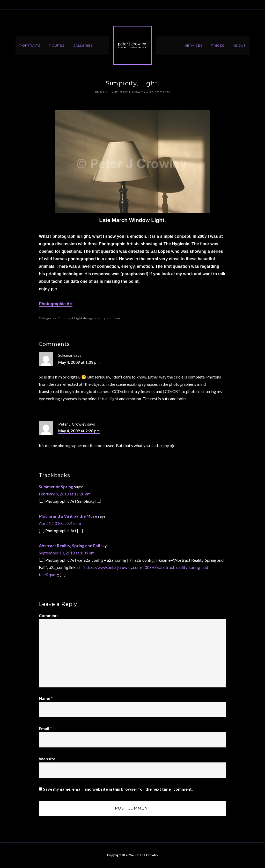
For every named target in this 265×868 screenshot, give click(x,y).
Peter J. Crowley (132, 45)
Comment (48, 615)
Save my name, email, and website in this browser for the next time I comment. (118, 789)
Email (45, 728)
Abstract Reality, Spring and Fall (69, 546)
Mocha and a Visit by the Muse (68, 516)
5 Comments (160, 92)
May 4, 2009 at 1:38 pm (79, 362)
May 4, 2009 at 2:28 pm (79, 431)
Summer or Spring (56, 487)
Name (46, 698)
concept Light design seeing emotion (90, 318)
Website (47, 759)
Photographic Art (56, 304)
